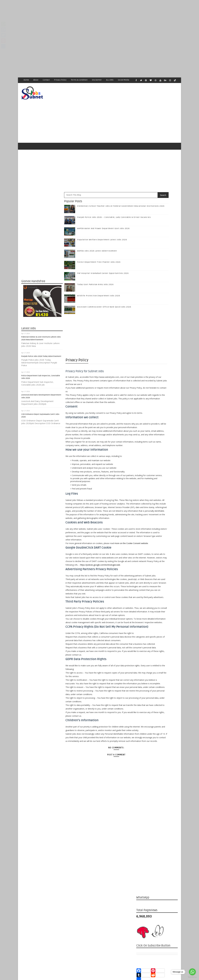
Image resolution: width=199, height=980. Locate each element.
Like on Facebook (157, 402)
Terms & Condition (79, 80)
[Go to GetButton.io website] (192, 977)
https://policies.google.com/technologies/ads (86, 603)
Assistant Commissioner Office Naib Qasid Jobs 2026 (104, 296)
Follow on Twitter (157, 408)
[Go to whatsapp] (192, 972)
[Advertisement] (83, 19)
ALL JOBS (110, 80)
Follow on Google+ (157, 414)
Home (26, 80)
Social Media (124, 80)
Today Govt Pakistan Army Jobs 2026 (96, 273)
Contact (46, 80)
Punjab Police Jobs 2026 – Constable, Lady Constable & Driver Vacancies (163, 459)
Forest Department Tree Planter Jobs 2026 (99, 251)
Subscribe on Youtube (157, 426)
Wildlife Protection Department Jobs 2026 (99, 284)
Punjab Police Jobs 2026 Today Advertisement (41, 345)
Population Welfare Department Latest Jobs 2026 (102, 228)
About (36, 80)
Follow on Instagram (157, 420)
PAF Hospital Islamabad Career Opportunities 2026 (103, 262)
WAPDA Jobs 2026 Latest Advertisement (97, 240)
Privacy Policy (60, 80)
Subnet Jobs (44, 928)
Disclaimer (97, 80)
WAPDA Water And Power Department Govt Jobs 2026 (104, 217)
